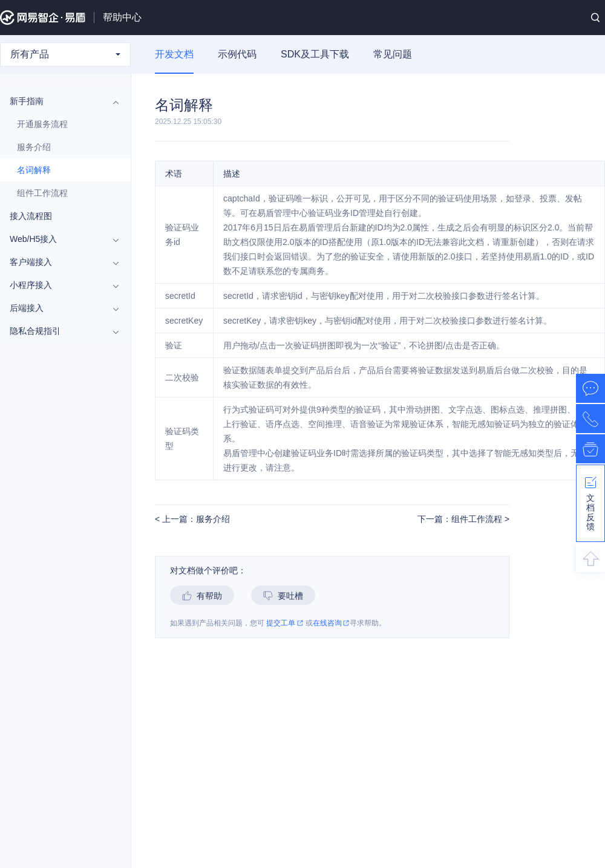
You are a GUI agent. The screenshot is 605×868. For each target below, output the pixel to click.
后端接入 (59, 308)
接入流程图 (31, 216)
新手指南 (59, 101)
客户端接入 (59, 262)
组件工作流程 (42, 193)
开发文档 (174, 54)
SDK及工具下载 (315, 54)
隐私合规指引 (59, 331)
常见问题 (393, 54)
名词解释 (34, 170)
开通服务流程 (42, 124)
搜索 (595, 18)
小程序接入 (59, 285)
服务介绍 (34, 147)
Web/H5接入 (59, 239)
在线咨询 (331, 623)
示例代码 (237, 54)
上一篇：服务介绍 (195, 519)
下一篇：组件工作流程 (461, 519)
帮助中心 (122, 17)
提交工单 (285, 623)
